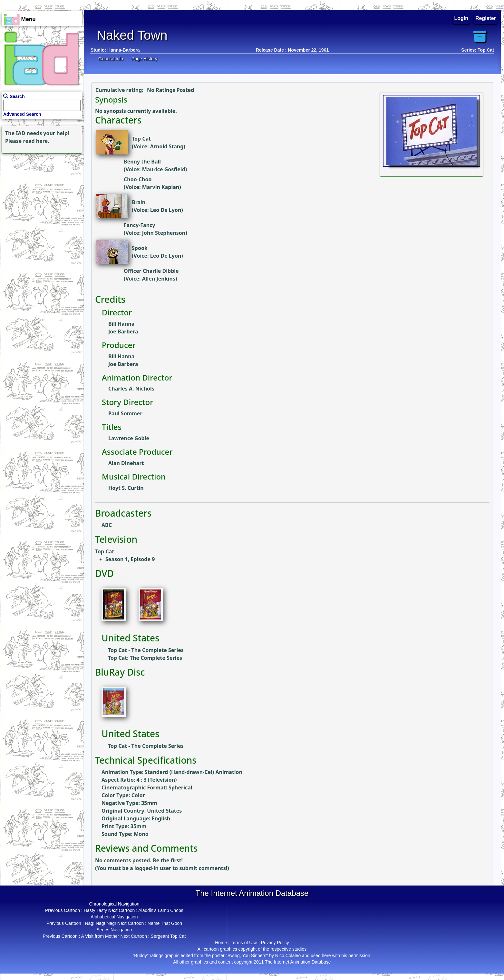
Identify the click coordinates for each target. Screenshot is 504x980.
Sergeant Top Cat (168, 936)
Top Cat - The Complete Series (146, 650)
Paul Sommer (125, 413)
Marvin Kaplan (161, 187)
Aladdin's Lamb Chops (161, 910)
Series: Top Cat (478, 50)
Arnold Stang (167, 146)
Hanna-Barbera (123, 50)
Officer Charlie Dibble (151, 271)
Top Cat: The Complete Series (145, 658)
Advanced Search (22, 114)
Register (486, 18)
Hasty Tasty (95, 910)
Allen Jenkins (159, 279)
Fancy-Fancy (139, 225)
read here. (36, 141)
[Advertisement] (40, 195)
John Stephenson (164, 233)
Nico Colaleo (288, 955)
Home (221, 943)
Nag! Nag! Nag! (100, 923)
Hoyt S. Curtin (126, 488)
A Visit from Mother (100, 936)
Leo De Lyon (166, 210)
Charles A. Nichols (131, 389)
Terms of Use (244, 943)
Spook (140, 248)
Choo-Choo (138, 179)
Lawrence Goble (129, 438)
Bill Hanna (121, 324)
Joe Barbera (123, 332)
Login (461, 18)
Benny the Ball (142, 162)
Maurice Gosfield (164, 169)
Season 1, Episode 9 (130, 559)
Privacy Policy (275, 943)
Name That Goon (165, 923)
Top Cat (141, 139)
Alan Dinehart (126, 463)
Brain (139, 202)
